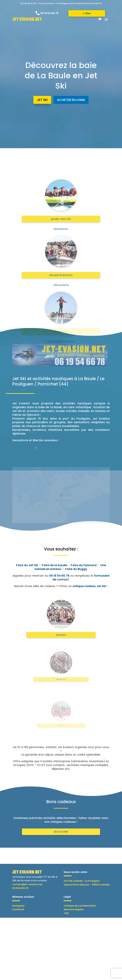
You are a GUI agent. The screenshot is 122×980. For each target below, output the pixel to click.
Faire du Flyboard (84, 565)
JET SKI (43, 99)
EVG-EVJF (61, 724)
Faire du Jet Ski (27, 565)
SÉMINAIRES (61, 676)
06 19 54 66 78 (49, 13)
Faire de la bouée (54, 565)
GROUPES (61, 629)
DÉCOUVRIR (61, 832)
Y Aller (87, 13)
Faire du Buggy (76, 569)
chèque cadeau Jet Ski (89, 586)
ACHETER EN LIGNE (71, 99)
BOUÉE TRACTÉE (61, 323)
